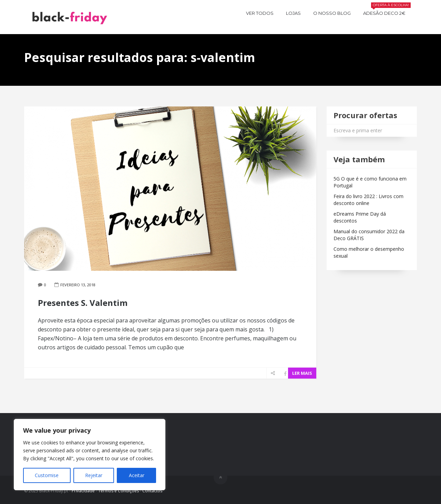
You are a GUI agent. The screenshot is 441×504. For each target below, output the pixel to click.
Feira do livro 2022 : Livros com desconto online (368, 200)
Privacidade (83, 491)
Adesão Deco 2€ (387, 12)
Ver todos (260, 13)
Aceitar (137, 475)
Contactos (152, 491)
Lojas (293, 13)
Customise (47, 475)
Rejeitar (94, 475)
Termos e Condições (119, 491)
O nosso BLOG (332, 13)
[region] (90, 455)
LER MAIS (302, 373)
